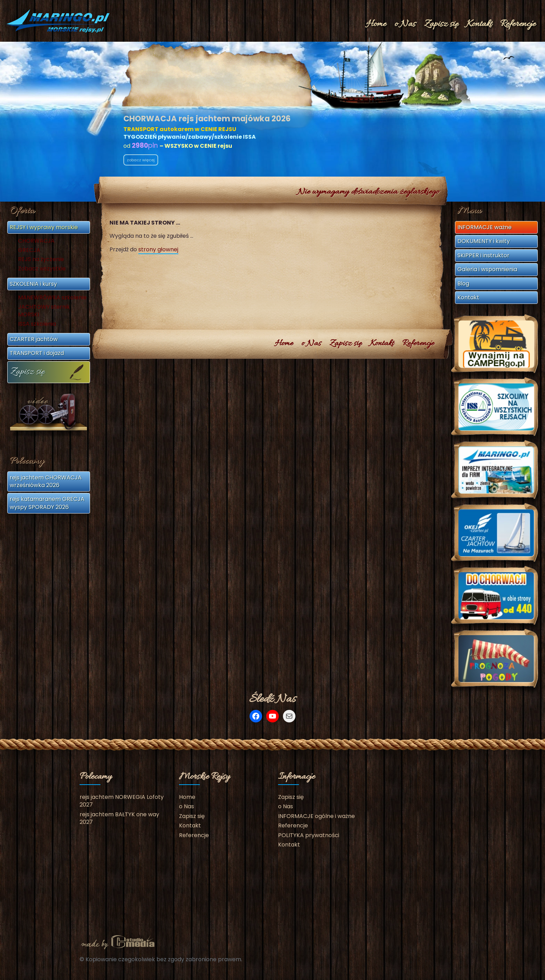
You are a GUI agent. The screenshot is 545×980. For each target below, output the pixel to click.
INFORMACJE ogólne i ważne (316, 816)
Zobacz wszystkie (42, 269)
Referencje (518, 24)
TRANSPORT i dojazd (37, 353)
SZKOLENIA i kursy (33, 284)
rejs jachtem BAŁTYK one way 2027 (119, 818)
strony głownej (158, 249)
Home (376, 24)
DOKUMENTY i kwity (484, 241)
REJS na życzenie (41, 259)
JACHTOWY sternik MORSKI (44, 311)
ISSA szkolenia (37, 324)
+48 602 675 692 (393, 129)
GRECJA (29, 250)
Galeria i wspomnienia (487, 269)
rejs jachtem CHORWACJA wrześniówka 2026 (46, 481)
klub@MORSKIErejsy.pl (401, 139)
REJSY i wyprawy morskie (44, 227)
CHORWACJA (36, 241)
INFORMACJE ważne (485, 227)
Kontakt (479, 24)
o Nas (405, 24)
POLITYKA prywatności (309, 835)
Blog (463, 284)
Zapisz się (441, 24)
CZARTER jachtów (34, 339)
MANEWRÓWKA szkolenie (52, 298)
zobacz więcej (141, 160)
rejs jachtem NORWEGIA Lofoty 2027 (122, 801)
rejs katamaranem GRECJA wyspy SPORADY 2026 (47, 503)
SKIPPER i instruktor (483, 255)
